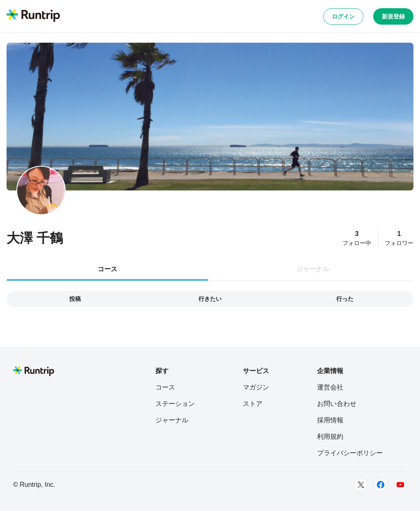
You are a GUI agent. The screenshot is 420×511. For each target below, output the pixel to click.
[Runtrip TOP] (33, 16)
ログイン (343, 16)
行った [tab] (345, 299)
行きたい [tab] (210, 299)
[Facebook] (381, 485)
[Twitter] (361, 485)
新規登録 (393, 16)
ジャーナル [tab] (313, 269)
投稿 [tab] (75, 299)
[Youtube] (400, 485)
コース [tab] (107, 269)
